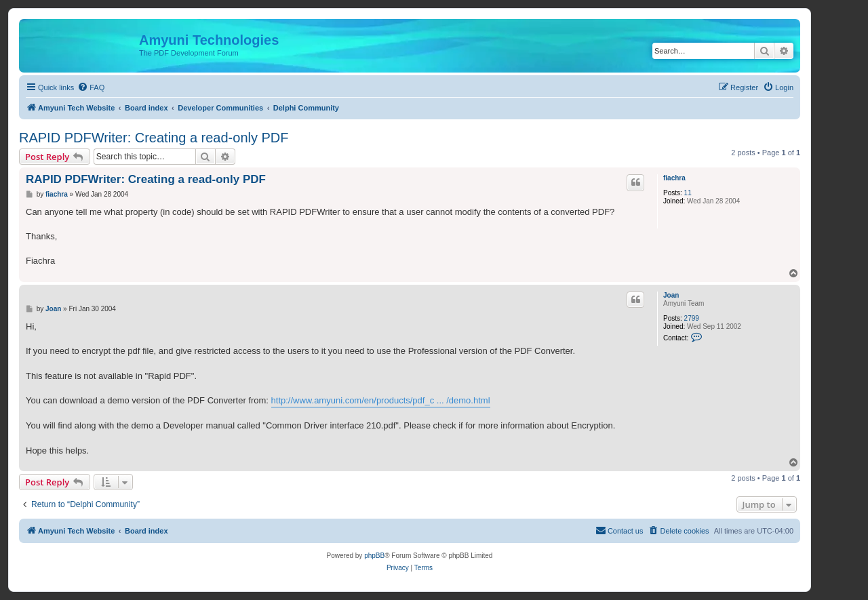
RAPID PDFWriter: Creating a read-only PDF (154, 138)
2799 (692, 318)
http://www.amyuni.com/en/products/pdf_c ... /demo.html (381, 400)
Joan (671, 295)
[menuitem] (91, 87)
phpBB (374, 556)
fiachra (674, 178)
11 (688, 193)
